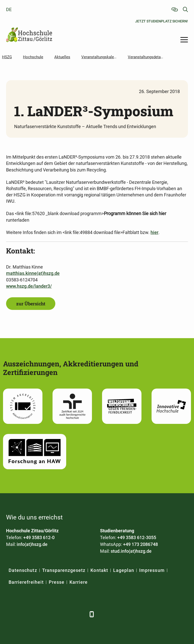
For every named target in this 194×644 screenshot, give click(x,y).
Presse (57, 582)
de (9, 9)
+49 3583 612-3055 (137, 537)
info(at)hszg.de (32, 544)
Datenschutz (23, 570)
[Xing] (38, 614)
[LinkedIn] (24, 614)
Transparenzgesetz (64, 570)
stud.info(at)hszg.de (131, 551)
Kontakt (99, 570)
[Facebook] (10, 614)
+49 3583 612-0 (39, 537)
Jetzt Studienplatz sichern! (162, 21)
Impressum (152, 570)
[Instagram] (66, 614)
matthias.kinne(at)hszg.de (33, 273)
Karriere (79, 582)
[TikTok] (80, 614)
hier (154, 232)
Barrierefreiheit (26, 582)
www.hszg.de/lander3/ (29, 286)
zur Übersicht (31, 304)
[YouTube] (52, 614)
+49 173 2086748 (140, 544)
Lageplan (124, 570)
